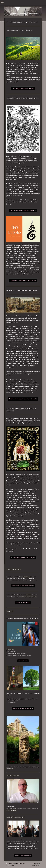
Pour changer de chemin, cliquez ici (23, 88)
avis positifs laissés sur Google (29, 597)
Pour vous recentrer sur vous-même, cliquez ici (23, 399)
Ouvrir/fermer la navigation (23, 2)
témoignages (29, 595)
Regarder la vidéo (23, 661)
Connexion (37, 864)
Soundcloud (11, 769)
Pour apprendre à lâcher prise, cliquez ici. (23, 558)
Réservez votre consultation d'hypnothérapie (23, 586)
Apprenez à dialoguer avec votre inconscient (23, 281)
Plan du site (22, 864)
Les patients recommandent (23, 602)
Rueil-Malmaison (27, 577)
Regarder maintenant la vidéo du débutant (23, 708)
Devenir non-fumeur (12, 810)
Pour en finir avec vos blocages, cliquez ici (23, 211)
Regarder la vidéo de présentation (23, 856)
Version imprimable (12, 864)
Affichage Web (36, 865)
